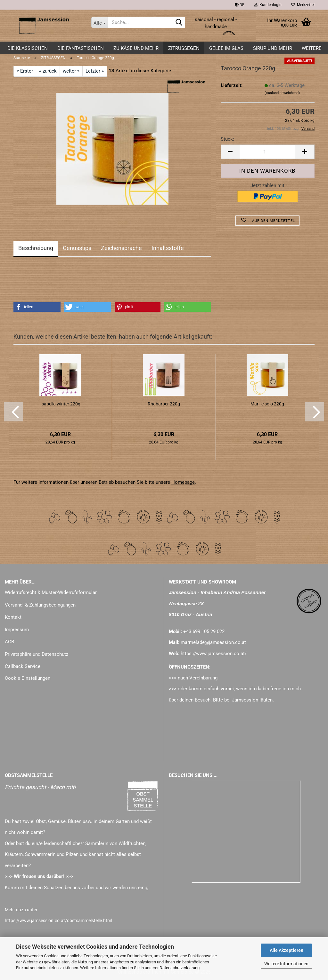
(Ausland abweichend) (282, 93)
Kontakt (13, 617)
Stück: (227, 139)
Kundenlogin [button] (268, 5)
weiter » (71, 71)
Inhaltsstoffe (168, 248)
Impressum (17, 630)
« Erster (25, 71)
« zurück (48, 71)
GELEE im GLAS (226, 48)
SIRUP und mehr (273, 48)
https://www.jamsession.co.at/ (214, 654)
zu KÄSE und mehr (136, 48)
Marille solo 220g (267, 404)
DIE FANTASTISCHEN (81, 48)
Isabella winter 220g (60, 404)
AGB (9, 642)
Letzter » (95, 71)
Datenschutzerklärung (180, 968)
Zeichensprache (121, 248)
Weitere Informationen (286, 964)
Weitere (312, 48)
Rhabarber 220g (164, 404)
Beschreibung (36, 248)
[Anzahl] (268, 152)
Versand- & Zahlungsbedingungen (40, 605)
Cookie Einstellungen (28, 678)
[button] (240, 5)
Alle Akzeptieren (287, 950)
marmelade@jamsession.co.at (213, 642)
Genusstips (77, 248)
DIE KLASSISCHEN (28, 48)
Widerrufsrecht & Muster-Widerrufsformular (51, 592)
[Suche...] (100, 22)
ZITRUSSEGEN (184, 48)
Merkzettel (303, 5)
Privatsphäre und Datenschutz (37, 654)
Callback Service (23, 666)
